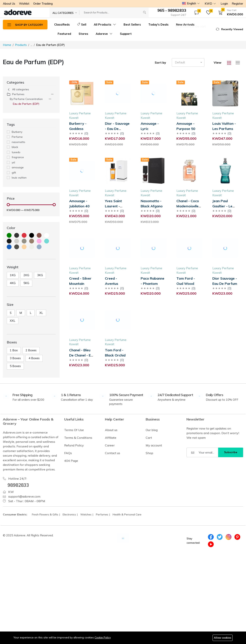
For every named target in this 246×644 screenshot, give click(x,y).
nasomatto (18, 142)
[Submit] (145, 12)
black (15, 147)
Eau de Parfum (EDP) (26, 104)
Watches (86, 514)
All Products (105, 25)
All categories (18, 90)
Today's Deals (158, 25)
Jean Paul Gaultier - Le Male (222, 206)
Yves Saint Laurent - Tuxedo (113, 206)
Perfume (17, 137)
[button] (229, 12)
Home (7, 45)
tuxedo (16, 152)
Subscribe (231, 452)
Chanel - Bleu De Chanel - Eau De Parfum (82, 355)
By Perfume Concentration (26, 99)
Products (21, 45)
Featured (64, 34)
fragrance (18, 157)
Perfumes (16, 94)
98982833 (18, 485)
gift (14, 173)
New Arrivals (185, 25)
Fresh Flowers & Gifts (45, 514)
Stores (83, 34)
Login (224, 4)
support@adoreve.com (24, 496)
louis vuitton (19, 178)
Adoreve (104, 34)
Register (237, 4)
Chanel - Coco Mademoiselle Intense (188, 206)
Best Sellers (132, 25)
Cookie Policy (103, 637)
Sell (82, 25)
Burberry (17, 132)
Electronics (69, 514)
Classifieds (62, 25)
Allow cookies (223, 638)
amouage (18, 167)
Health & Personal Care (127, 514)
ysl (13, 162)
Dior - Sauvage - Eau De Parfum (117, 129)
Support (126, 34)
